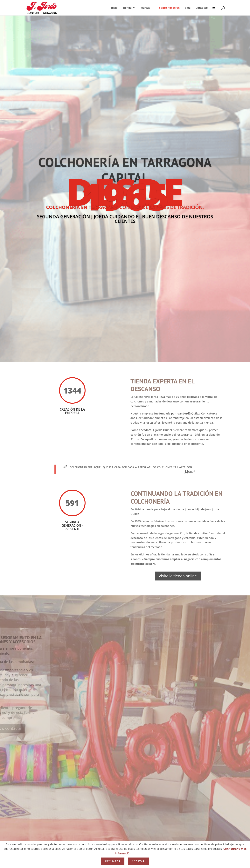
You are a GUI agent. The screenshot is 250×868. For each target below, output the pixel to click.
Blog (188, 8)
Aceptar (138, 861)
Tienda (127, 8)
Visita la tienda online (178, 576)
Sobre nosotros (169, 8)
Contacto (202, 8)
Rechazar (113, 861)
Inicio (114, 8)
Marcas (145, 8)
